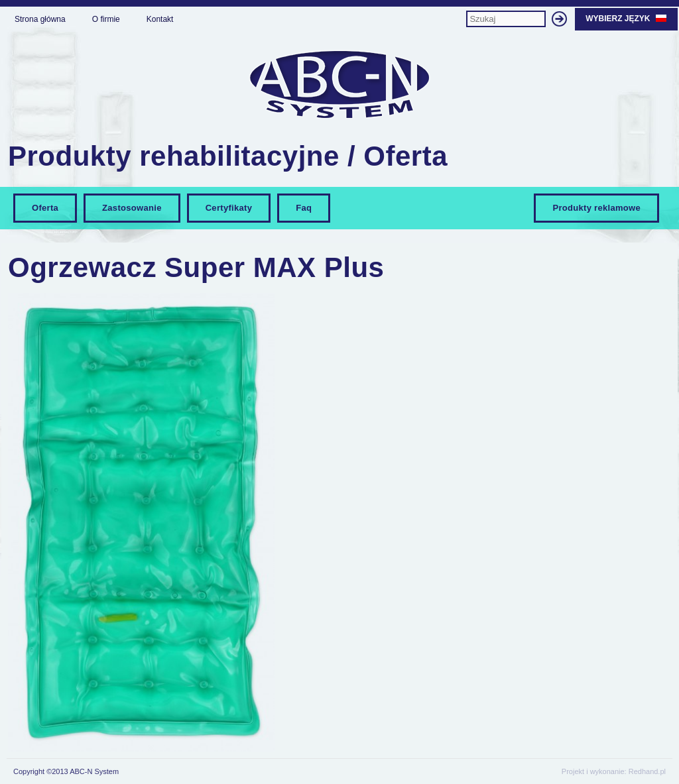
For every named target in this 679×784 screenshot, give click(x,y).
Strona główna (40, 19)
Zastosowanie (132, 208)
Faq (304, 208)
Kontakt (160, 19)
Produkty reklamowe (596, 208)
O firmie (106, 19)
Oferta (45, 208)
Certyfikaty (229, 208)
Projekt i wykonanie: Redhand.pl (614, 771)
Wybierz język (626, 19)
